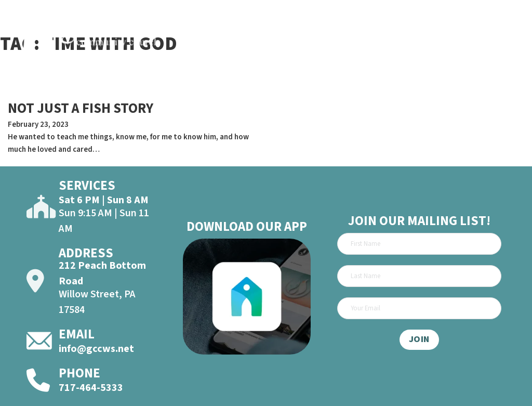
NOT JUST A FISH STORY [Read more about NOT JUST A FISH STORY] (81, 108)
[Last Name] (419, 276)
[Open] (508, 36)
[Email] (419, 308)
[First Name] (419, 244)
